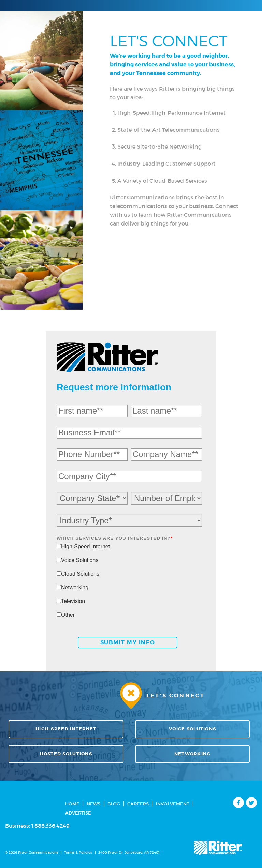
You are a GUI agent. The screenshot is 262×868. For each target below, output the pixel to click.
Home (72, 804)
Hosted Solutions (66, 754)
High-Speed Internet (66, 729)
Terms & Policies (78, 852)
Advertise (78, 813)
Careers (138, 804)
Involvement (173, 804)
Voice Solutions (192, 729)
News (93, 804)
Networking (193, 754)
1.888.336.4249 (50, 826)
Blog (114, 804)
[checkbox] (129, 584)
